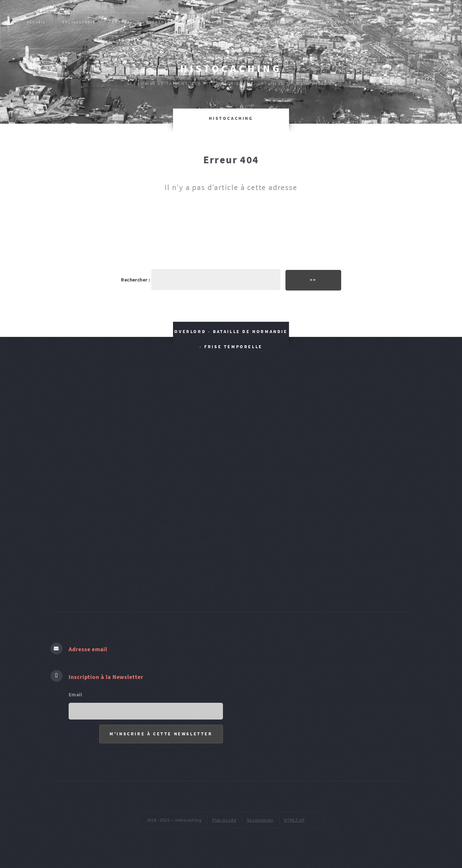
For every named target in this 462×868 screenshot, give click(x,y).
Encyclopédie (79, 22)
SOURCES (129, 40)
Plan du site (224, 820)
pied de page (328, 40)
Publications (173, 40)
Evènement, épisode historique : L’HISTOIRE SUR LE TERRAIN (220, 22)
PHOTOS (121, 22)
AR (208, 40)
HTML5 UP (294, 820)
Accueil (36, 22)
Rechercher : (135, 280)
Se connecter (260, 820)
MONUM (387, 22)
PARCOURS (423, 22)
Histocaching (231, 69)
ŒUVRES (287, 40)
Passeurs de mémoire (336, 22)
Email (75, 694)
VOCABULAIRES (244, 40)
